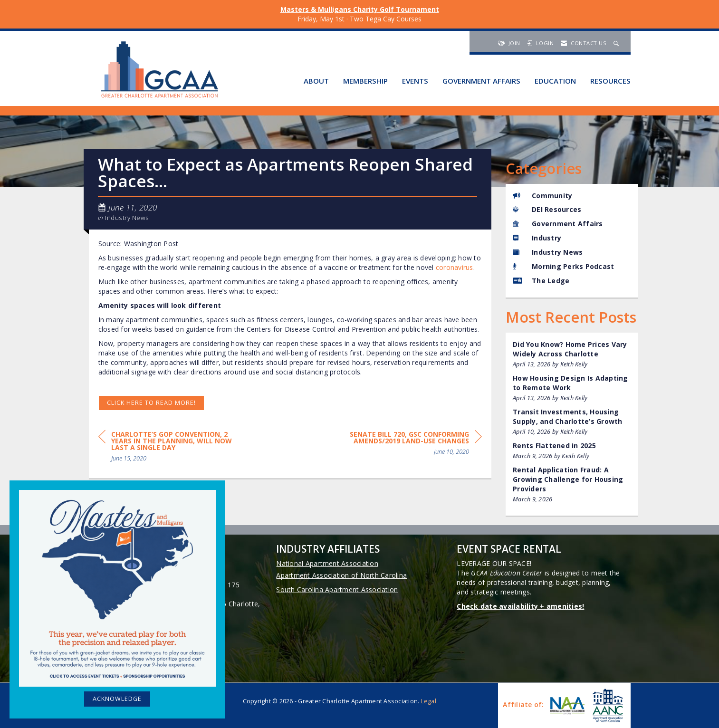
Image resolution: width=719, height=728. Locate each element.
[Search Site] (617, 43)
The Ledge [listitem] (541, 281)
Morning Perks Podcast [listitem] (563, 266)
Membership (365, 81)
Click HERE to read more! (151, 403)
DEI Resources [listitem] (547, 209)
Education (555, 81)
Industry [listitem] (537, 238)
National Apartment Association (327, 563)
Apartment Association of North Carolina (341, 575)
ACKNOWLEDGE (117, 699)
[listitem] (572, 354)
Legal (429, 701)
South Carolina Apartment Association (337, 589)
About (316, 81)
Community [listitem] (542, 196)
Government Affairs (481, 81)
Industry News (127, 218)
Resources (610, 81)
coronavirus (455, 267)
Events (415, 81)
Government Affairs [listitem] (558, 224)
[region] (411, 445)
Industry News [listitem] (548, 252)
